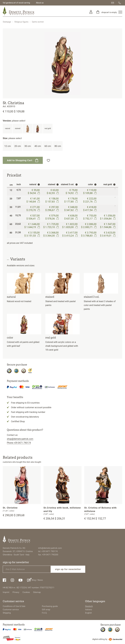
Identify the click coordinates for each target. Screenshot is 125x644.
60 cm (48, 146)
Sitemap (37, 592)
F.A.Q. (45, 613)
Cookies (26, 592)
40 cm (38, 146)
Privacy (16, 592)
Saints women (38, 22)
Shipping (7, 613)
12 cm (7, 146)
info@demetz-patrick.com (50, 548)
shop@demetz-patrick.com (20, 439)
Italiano (88, 610)
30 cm (28, 146)
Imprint (6, 592)
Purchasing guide (50, 606)
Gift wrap (46, 610)
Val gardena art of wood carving (16, 3)
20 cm (18, 146)
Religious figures (21, 22)
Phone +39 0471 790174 (19, 443)
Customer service (11, 610)
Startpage (7, 22)
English (88, 613)
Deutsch (89, 606)
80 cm (58, 146)
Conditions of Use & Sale (14, 606)
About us (40, 3)
